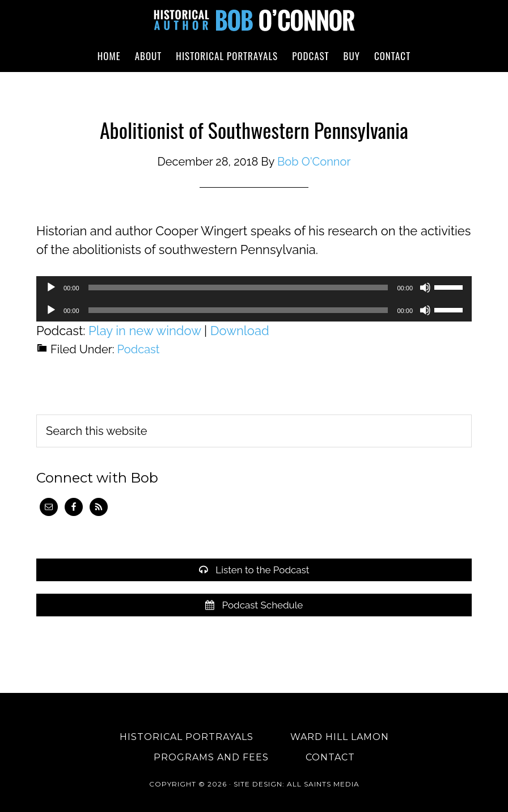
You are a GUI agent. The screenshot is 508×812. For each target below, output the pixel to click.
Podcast (139, 349)
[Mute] (425, 287)
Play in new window (145, 331)
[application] (254, 287)
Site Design (258, 784)
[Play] (51, 287)
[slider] (238, 287)
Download (240, 331)
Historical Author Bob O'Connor (254, 20)
